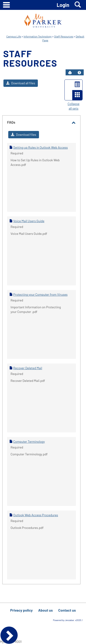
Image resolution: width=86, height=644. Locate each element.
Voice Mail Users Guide (29, 221)
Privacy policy (21, 610)
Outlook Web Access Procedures (36, 515)
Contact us (67, 610)
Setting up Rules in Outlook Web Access (41, 147)
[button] (79, 73)
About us (46, 610)
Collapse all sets (74, 106)
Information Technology (38, 36)
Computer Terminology (29, 441)
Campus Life (14, 36)
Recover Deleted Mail (28, 368)
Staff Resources (64, 36)
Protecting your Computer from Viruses (40, 294)
